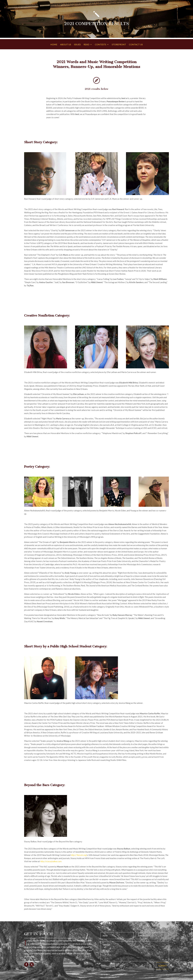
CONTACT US (136, 45)
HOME (54, 45)
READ (86, 45)
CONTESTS (101, 45)
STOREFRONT (119, 45)
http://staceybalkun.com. (51, 861)
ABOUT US (66, 45)
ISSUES (77, 45)
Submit (163, 966)
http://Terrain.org (79, 855)
